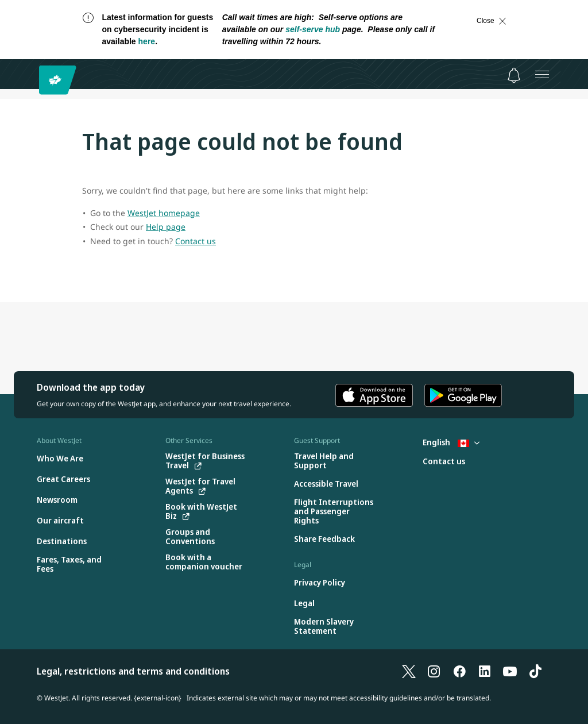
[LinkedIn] (485, 671)
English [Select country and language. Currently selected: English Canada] (451, 442)
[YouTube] (510, 671)
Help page (166, 227)
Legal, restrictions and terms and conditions (133, 671)
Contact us (196, 241)
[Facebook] (459, 671)
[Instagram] (434, 671)
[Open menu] (542, 74)
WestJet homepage (164, 213)
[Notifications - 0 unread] (514, 75)
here (147, 41)
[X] (409, 671)
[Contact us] (444, 462)
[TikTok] (535, 671)
